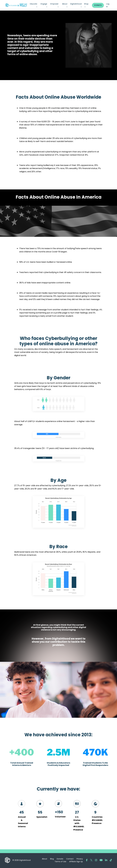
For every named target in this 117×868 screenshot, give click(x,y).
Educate (34, 5)
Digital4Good (76, 5)
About (65, 5)
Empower (54, 5)
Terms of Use (60, 862)
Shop (86, 5)
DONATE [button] (98, 5)
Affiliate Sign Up (76, 862)
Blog (52, 859)
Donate (60, 859)
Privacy (80, 859)
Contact (70, 859)
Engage (44, 5)
